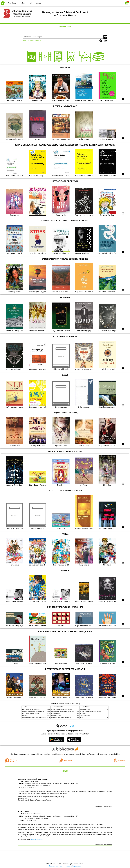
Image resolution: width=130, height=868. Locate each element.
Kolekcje (38, 40)
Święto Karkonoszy (85, 715)
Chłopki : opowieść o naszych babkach (61, 710)
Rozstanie (83, 713)
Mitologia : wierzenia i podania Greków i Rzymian (35, 712)
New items (12, 3)
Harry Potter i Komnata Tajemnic (31, 713)
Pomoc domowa (56, 713)
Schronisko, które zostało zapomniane (61, 717)
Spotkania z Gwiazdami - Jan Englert (33, 779)
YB (99, 3)
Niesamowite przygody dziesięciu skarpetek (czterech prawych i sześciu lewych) (43, 717)
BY (104, 3)
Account (39, 3)
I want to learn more (56, 866)
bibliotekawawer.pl (37, 839)
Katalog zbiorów (65, 26)
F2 (119, 3)
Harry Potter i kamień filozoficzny (31, 710)
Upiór (82, 717)
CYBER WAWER (25, 812)
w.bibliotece (58, 754)
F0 (109, 3)
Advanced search (29, 40)
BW (94, 3)
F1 (113, 3)
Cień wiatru (25, 715)
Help (31, 3)
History (23, 3)
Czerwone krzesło (56, 715)
